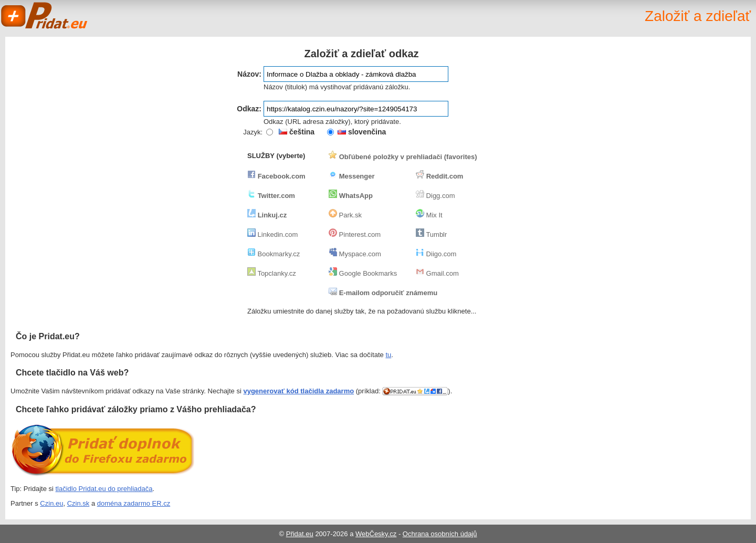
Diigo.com (436, 254)
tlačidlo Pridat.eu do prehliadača (104, 489)
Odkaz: (249, 109)
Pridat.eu (45, 16)
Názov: (249, 74)
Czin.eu (51, 503)
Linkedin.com (272, 234)
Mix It (429, 215)
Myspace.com (355, 254)
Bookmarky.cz (274, 254)
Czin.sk (78, 503)
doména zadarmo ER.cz (134, 503)
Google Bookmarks (363, 273)
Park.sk (345, 215)
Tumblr (431, 234)
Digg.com (435, 196)
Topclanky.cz (272, 273)
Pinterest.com (355, 234)
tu (388, 355)
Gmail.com (437, 273)
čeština (297, 132)
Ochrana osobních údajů (440, 534)
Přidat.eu (300, 534)
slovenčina (362, 132)
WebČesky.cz (376, 534)
